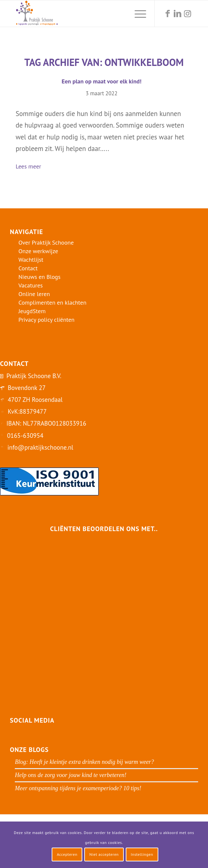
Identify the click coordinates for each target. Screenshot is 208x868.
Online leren (34, 294)
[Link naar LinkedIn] (178, 14)
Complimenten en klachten (52, 302)
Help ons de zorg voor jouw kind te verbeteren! (71, 775)
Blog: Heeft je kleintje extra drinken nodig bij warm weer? (84, 762)
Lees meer (31, 167)
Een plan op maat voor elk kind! (101, 81)
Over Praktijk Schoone (46, 242)
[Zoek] (121, 14)
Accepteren (67, 854)
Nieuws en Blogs (39, 277)
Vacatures (31, 285)
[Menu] (137, 14)
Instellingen (142, 854)
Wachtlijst (31, 260)
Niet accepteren (104, 854)
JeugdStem (32, 311)
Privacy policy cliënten (46, 320)
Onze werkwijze (38, 251)
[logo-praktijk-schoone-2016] (86, 14)
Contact (28, 268)
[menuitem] (121, 14)
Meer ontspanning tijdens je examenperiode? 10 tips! (78, 788)
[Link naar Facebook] (168, 14)
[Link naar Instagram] (188, 14)
